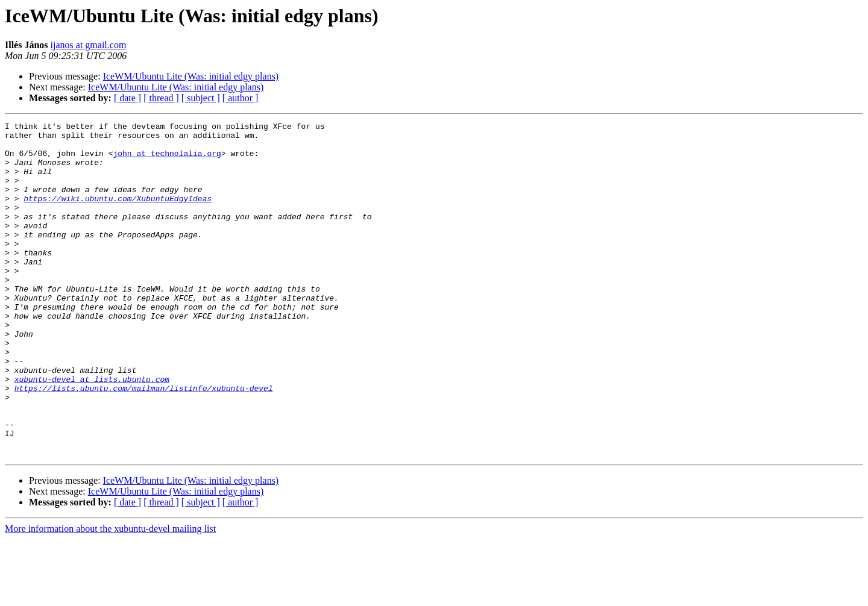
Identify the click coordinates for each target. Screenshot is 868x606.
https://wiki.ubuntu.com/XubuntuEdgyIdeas (118, 214)
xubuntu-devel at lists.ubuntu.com (92, 431)
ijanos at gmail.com (89, 45)
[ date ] (127, 98)
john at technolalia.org (167, 160)
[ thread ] (161, 98)
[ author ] (241, 98)
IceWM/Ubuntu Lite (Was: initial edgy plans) (191, 76)
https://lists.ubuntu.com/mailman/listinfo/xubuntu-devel (144, 442)
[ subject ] (201, 98)
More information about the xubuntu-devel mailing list (110, 595)
